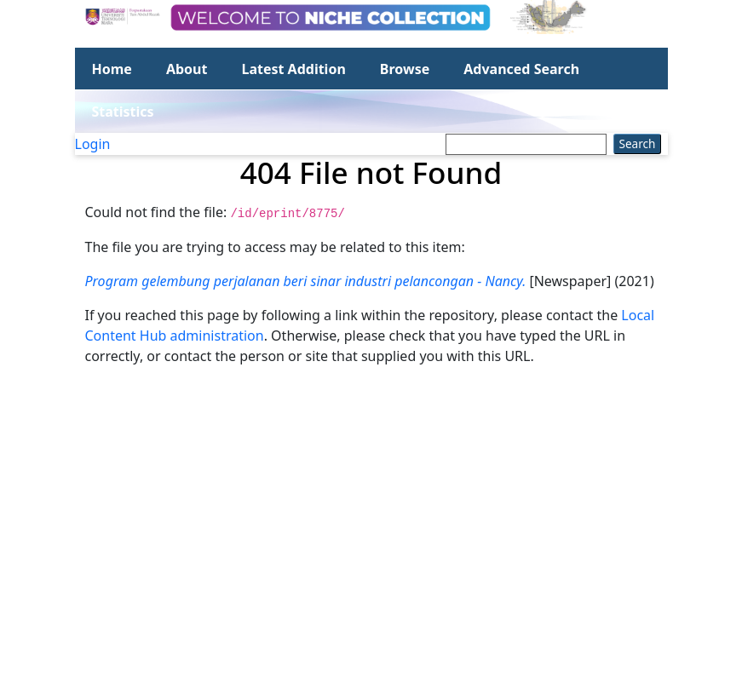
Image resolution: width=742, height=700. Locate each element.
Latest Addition (293, 69)
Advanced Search (521, 69)
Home (112, 69)
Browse (405, 69)
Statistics (123, 112)
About (187, 69)
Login (93, 144)
